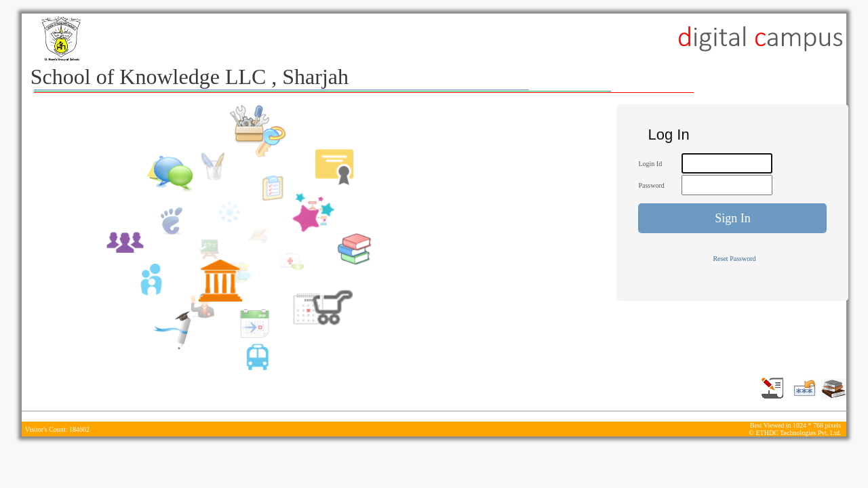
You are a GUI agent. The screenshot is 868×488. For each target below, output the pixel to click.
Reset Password (734, 259)
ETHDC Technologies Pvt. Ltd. (798, 433)
